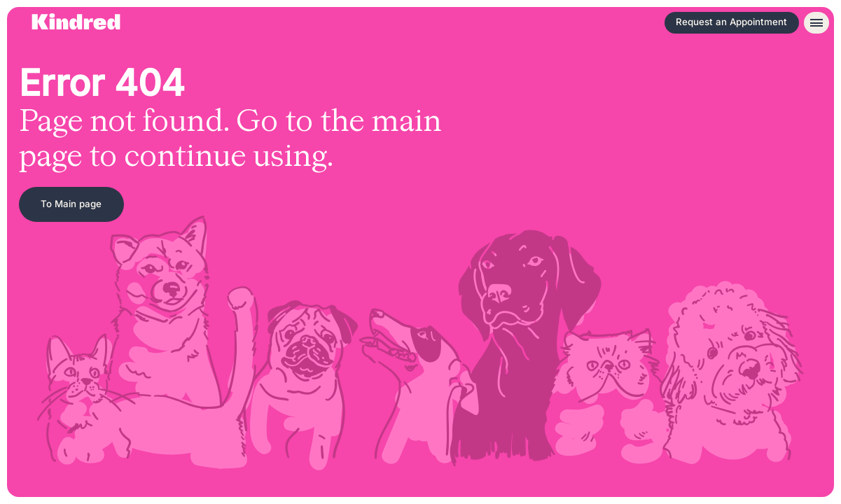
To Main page (71, 204)
